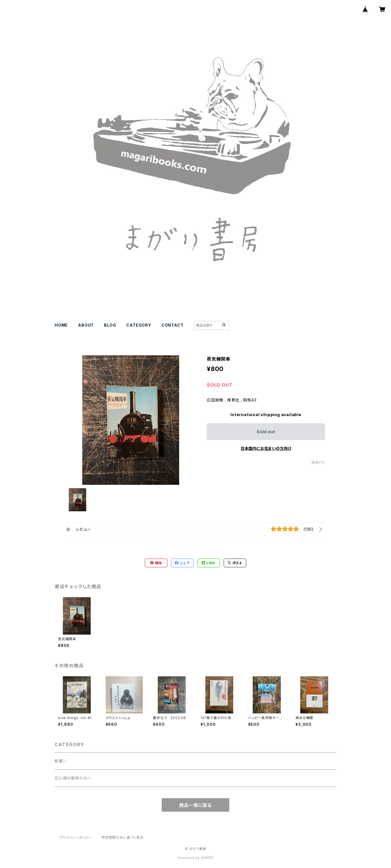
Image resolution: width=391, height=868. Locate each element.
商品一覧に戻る (195, 805)
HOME (61, 325)
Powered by (195, 858)
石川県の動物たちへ (73, 778)
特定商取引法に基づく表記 (123, 837)
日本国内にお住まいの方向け (266, 448)
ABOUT (86, 325)
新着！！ (61, 761)
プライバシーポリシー (76, 837)
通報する (318, 462)
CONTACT (173, 325)
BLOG (110, 325)
